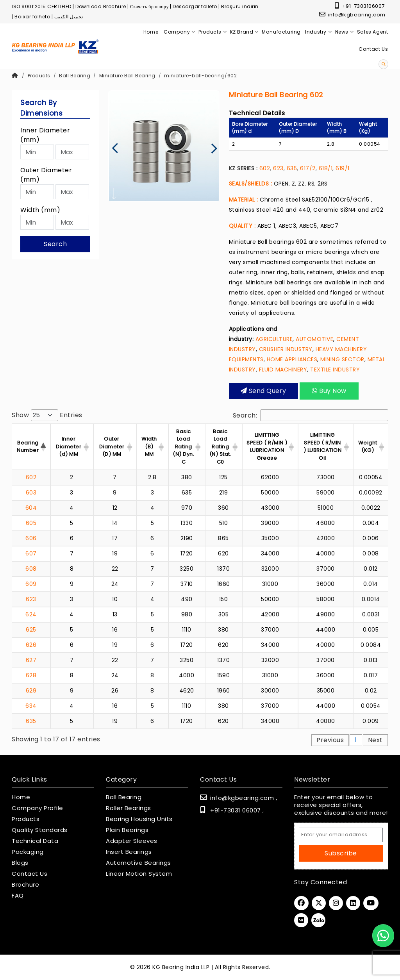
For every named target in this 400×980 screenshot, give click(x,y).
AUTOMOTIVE (314, 339)
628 (31, 675)
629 (31, 691)
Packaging (28, 852)
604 (31, 508)
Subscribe (341, 853)
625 (31, 630)
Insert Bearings (129, 852)
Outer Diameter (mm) (46, 175)
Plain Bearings (127, 830)
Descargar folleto (195, 6)
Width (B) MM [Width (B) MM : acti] (149, 446)
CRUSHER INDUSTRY (286, 349)
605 (31, 523)
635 (292, 168)
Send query (263, 391)
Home (21, 797)
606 (31, 538)
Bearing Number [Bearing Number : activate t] (28, 447)
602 (265, 168)
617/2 (308, 168)
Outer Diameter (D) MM (112, 446)
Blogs (20, 863)
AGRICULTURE (274, 339)
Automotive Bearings (138, 863)
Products (39, 76)
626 (31, 645)
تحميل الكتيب (69, 17)
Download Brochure (101, 6)
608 (31, 569)
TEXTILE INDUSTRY (335, 370)
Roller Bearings (129, 808)
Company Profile (37, 808)
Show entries (47, 415)
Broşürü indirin (240, 6)
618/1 (326, 168)
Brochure (25, 885)
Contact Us (29, 874)
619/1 (343, 168)
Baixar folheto (32, 17)
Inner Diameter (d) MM (69, 446)
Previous (330, 740)
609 (31, 584)
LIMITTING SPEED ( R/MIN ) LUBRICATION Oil (323, 446)
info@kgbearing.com (352, 15)
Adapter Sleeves (132, 841)
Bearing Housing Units (139, 819)
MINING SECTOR (342, 359)
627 (31, 660)
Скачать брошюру (149, 6)
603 (31, 493)
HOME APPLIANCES (292, 359)
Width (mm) (40, 210)
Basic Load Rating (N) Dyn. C (183, 447)
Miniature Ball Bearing (127, 76)
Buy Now (329, 391)
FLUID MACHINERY (283, 370)
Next (375, 740)
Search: (311, 415)
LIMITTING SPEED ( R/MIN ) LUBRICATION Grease (267, 446)
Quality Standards (40, 830)
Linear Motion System (139, 874)
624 (31, 614)
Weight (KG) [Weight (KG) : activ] (368, 447)
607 (31, 553)
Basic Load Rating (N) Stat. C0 (221, 447)
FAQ (18, 896)
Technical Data (35, 841)
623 (278, 168)
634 (31, 706)
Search (55, 244)
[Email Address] (341, 835)
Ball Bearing (75, 76)
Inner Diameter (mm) (45, 135)
